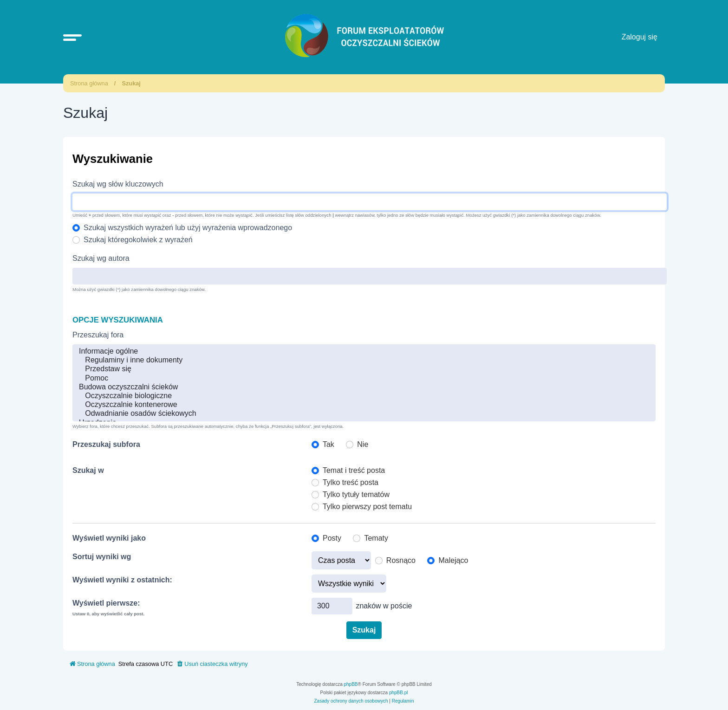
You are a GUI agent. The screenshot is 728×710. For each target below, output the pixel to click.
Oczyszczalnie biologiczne (364, 396)
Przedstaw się (364, 369)
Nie (363, 444)
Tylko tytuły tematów (356, 494)
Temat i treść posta (354, 470)
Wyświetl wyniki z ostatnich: (122, 580)
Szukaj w (88, 470)
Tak (328, 444)
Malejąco (453, 560)
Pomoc (364, 378)
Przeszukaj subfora (106, 444)
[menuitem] (212, 664)
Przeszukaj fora (98, 335)
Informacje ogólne (364, 352)
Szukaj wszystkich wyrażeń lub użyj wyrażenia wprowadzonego (188, 228)
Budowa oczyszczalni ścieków (364, 387)
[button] (72, 37)
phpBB (351, 684)
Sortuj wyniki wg (102, 557)
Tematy (376, 538)
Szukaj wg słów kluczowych (118, 184)
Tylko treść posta (351, 482)
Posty (332, 538)
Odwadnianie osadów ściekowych (364, 414)
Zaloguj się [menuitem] (640, 37)
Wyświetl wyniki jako (109, 538)
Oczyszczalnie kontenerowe (364, 405)
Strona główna (89, 83)
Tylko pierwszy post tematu (367, 507)
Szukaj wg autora (101, 258)
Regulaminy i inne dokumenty (364, 360)
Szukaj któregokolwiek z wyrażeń (138, 240)
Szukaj (131, 83)
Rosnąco (401, 560)
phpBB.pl (399, 693)
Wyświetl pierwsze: (106, 603)
